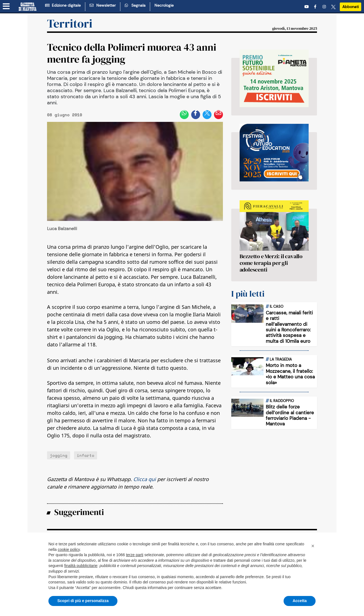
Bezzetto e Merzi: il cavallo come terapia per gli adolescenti (271, 263)
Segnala (135, 5)
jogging (59, 455)
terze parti (135, 555)
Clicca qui (145, 479)
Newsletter (103, 5)
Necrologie (164, 5)
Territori (70, 23)
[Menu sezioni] (6, 6)
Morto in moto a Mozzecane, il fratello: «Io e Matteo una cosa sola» (290, 374)
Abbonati (351, 7)
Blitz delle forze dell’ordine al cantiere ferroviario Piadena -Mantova (290, 415)
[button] (313, 546)
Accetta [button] (300, 601)
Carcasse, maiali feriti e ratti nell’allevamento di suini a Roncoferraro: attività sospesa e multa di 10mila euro (289, 327)
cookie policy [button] (69, 550)
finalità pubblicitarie (81, 566)
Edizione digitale (63, 5)
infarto (86, 455)
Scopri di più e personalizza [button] (83, 601)
